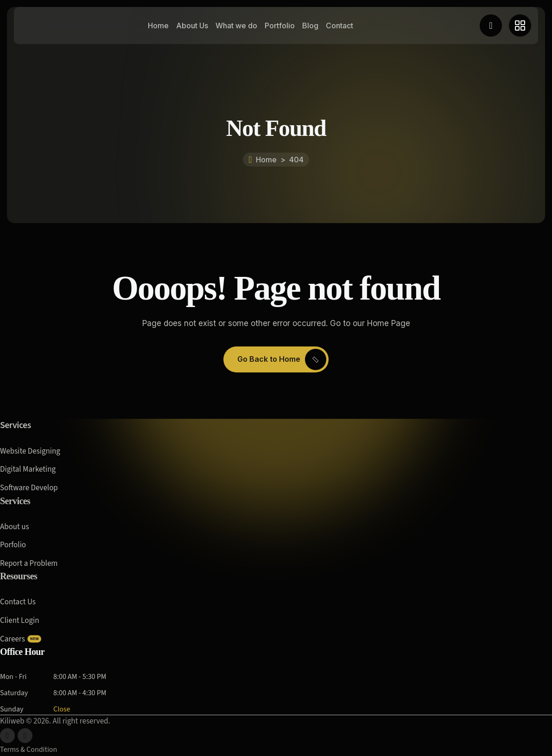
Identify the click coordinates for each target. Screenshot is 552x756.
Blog (310, 26)
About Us (192, 26)
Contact (339, 26)
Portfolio (280, 26)
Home (158, 26)
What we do (236, 26)
